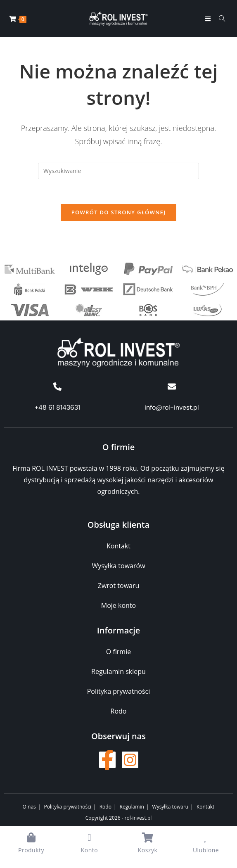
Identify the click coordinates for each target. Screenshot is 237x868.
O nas (29, 807)
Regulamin (132, 807)
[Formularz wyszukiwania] (219, 19)
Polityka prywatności (68, 807)
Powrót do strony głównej (119, 213)
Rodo (105, 807)
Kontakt (205, 807)
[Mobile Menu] (209, 19)
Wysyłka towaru (171, 807)
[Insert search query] (118, 171)
